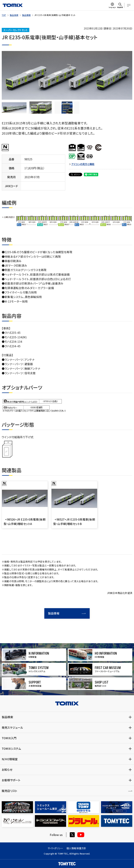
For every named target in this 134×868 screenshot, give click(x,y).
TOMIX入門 (9, 738)
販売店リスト (9, 791)
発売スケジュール (12, 727)
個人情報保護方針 (76, 848)
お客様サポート (11, 780)
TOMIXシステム (11, 749)
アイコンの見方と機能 (83, 164)
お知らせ (7, 770)
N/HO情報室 (10, 759)
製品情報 (26, 15)
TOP (4, 15)
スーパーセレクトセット (16, 30)
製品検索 (14, 15)
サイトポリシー (55, 848)
